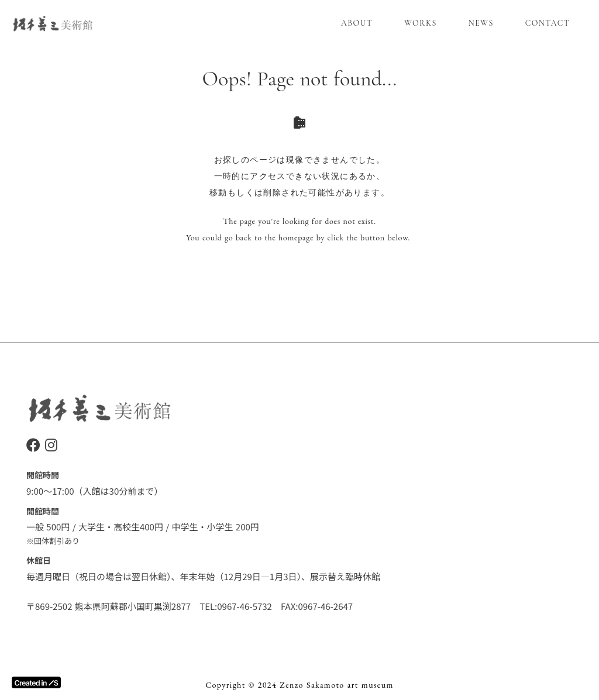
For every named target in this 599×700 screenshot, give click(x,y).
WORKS (421, 23)
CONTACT (548, 23)
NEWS (481, 23)
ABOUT (357, 23)
